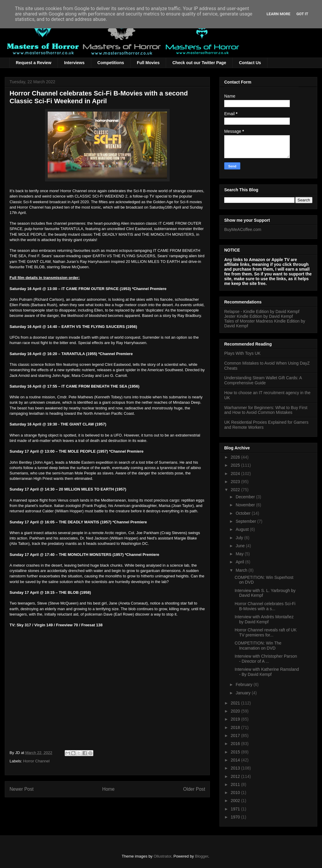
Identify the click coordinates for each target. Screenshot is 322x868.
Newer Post (22, 789)
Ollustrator (162, 856)
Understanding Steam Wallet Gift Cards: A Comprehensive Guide (263, 380)
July (240, 538)
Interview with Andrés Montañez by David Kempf (264, 619)
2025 (236, 465)
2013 (236, 768)
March (242, 570)
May (240, 554)
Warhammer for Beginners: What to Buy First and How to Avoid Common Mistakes (266, 410)
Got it (302, 14)
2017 (236, 736)
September (246, 521)
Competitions (111, 63)
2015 (236, 752)
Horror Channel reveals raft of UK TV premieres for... (266, 632)
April (240, 562)
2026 (236, 457)
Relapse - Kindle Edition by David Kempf (262, 312)
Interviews (74, 63)
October (244, 513)
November (246, 505)
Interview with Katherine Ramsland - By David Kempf (267, 672)
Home (109, 789)
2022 (236, 490)
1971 (236, 809)
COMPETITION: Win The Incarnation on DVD (258, 646)
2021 (236, 703)
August (243, 529)
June (241, 546)
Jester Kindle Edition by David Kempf (258, 316)
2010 (236, 793)
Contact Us (250, 63)
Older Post (194, 789)
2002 (236, 801)
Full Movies (148, 63)
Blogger (202, 856)
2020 (236, 711)
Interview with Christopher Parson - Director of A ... (266, 659)
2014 (236, 760)
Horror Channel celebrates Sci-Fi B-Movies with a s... (265, 606)
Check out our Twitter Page (199, 63)
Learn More (278, 14)
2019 (236, 719)
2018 (236, 727)
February (244, 684)
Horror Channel (37, 761)
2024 (236, 474)
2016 (236, 744)
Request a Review (34, 63)
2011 (236, 784)
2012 (236, 776)
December (246, 497)
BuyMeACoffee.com (243, 229)
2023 (236, 482)
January (244, 693)
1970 (236, 817)
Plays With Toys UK (242, 353)
